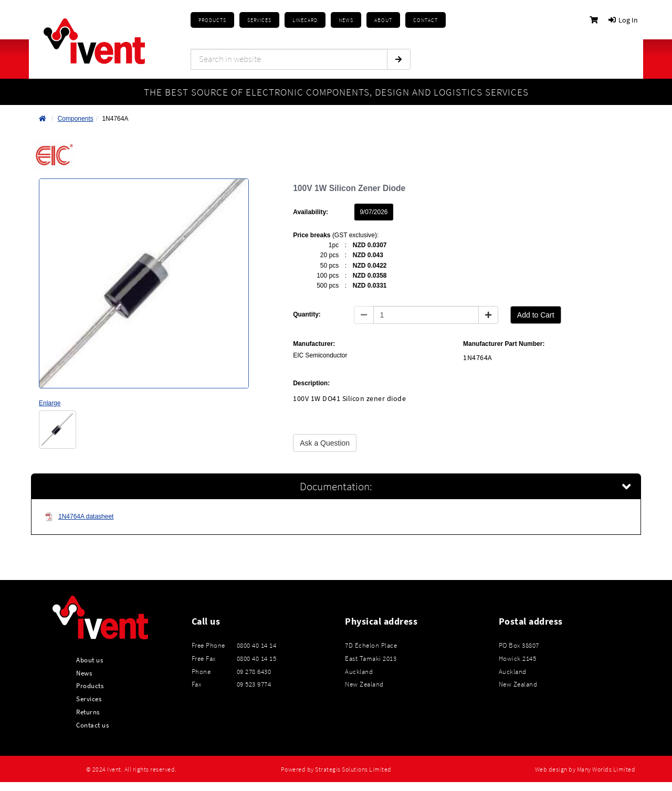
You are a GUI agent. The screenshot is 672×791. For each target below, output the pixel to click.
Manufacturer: (314, 344)
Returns (88, 712)
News (84, 673)
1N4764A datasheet (79, 517)
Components (76, 119)
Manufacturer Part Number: (504, 344)
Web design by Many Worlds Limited (585, 769)
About (383, 20)
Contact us (92, 725)
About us (90, 660)
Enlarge (50, 403)
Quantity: (307, 314)
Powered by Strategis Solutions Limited (336, 769)
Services (89, 699)
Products (212, 20)
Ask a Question (325, 443)
